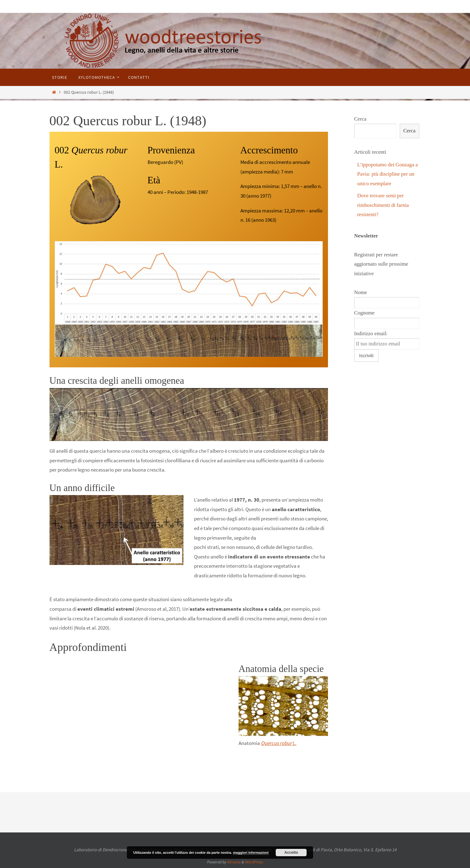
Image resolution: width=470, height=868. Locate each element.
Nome (361, 292)
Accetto (291, 853)
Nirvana (234, 862)
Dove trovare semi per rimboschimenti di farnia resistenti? (383, 205)
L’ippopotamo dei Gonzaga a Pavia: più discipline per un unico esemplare (388, 174)
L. (279, 743)
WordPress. (254, 862)
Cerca (360, 119)
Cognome (364, 313)
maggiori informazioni (251, 853)
